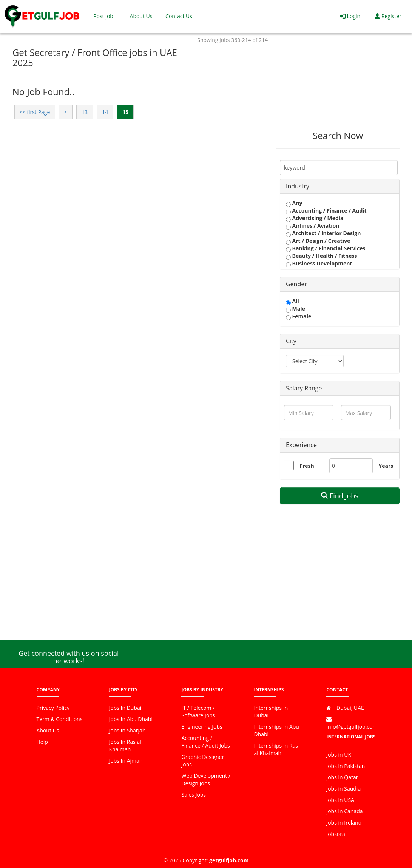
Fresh (307, 466)
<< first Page (35, 112)
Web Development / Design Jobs (206, 779)
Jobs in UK (339, 755)
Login (350, 16)
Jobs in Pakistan (346, 766)
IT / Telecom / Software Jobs (198, 712)
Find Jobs (340, 496)
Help (42, 742)
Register (388, 16)
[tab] (340, 187)
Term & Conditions (60, 719)
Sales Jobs (194, 795)
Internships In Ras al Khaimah (276, 749)
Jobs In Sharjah (127, 730)
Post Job (103, 16)
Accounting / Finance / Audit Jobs (205, 742)
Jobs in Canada (344, 811)
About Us (141, 16)
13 (85, 112)
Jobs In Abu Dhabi (130, 719)
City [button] (291, 341)
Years (381, 466)
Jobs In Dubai (125, 708)
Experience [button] (301, 445)
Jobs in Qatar (342, 777)
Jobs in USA (340, 800)
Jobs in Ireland (344, 823)
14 (105, 112)
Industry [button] (298, 186)
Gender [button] (296, 284)
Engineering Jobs (202, 727)
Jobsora (336, 834)
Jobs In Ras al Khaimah (125, 745)
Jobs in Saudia (343, 789)
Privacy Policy (53, 708)
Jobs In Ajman (126, 761)
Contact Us (179, 16)
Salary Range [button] (304, 388)
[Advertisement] (338, 76)
